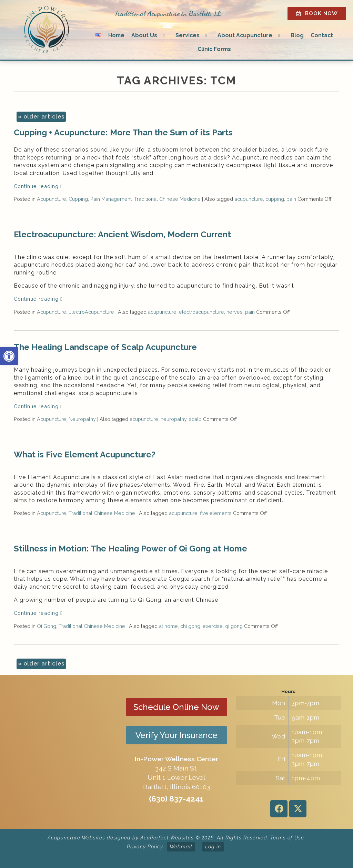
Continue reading (38, 186)
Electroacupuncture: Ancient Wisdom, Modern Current (122, 234)
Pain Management (111, 199)
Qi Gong (47, 626)
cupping (275, 199)
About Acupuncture (245, 35)
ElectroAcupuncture (91, 312)
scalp (195, 419)
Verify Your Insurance (176, 735)
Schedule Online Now (176, 707)
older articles (41, 117)
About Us (144, 35)
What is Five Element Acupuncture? (85, 454)
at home (168, 626)
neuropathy (174, 419)
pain (291, 199)
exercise (213, 626)
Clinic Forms (214, 49)
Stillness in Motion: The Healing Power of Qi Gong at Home (130, 549)
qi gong (234, 626)
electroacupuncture (201, 312)
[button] (9, 356)
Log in (213, 846)
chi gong (190, 626)
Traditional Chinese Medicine (167, 199)
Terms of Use (287, 838)
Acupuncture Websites (76, 838)
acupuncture (249, 199)
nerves (235, 312)
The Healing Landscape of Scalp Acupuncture (105, 347)
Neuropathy (82, 419)
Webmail (181, 846)
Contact (322, 35)
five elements (216, 513)
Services (188, 35)
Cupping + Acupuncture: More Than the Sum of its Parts (123, 132)
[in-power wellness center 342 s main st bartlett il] (65, 752)
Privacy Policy (145, 846)
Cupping (78, 199)
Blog (297, 35)
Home (116, 35)
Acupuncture (52, 199)
